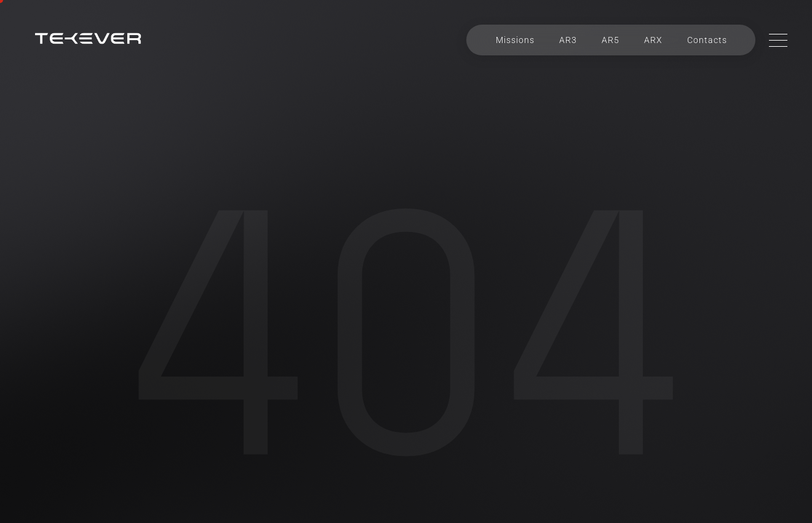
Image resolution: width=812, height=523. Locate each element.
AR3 (568, 40)
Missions (515, 40)
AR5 (611, 40)
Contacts (707, 40)
